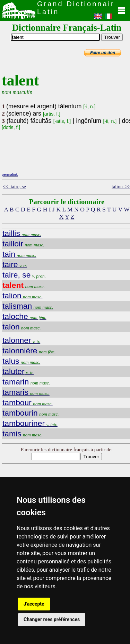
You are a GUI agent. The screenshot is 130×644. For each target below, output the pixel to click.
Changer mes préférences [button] (52, 619)
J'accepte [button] (34, 604)
